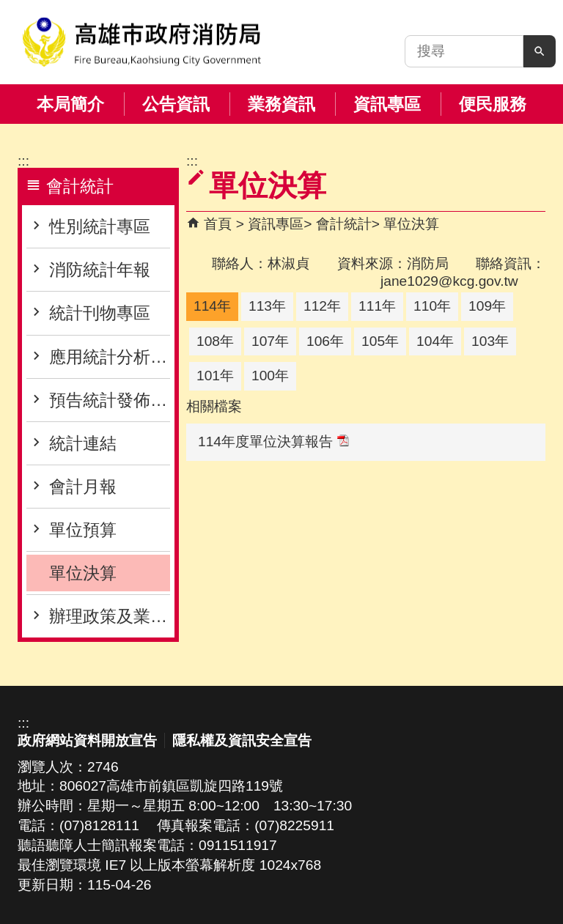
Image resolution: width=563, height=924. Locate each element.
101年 (215, 376)
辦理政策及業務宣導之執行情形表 (110, 616)
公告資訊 (176, 104)
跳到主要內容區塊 (8, 8)
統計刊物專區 (100, 313)
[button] (540, 51)
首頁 (218, 224)
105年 (380, 341)
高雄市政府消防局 (141, 42)
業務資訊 (281, 104)
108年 (215, 341)
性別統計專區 (100, 226)
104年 (435, 341)
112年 (322, 306)
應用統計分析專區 (110, 357)
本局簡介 (70, 104)
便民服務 (493, 104)
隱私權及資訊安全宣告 (242, 740)
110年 (432, 306)
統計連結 (83, 443)
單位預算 (83, 530)
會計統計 (344, 224)
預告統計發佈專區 (110, 400)
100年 (270, 376)
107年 (270, 341)
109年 (487, 306)
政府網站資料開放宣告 (87, 740)
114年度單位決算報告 (273, 441)
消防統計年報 (100, 270)
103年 (490, 341)
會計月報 (83, 487)
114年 (212, 306)
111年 (377, 306)
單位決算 (83, 573)
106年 (325, 341)
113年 (267, 306)
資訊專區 (387, 104)
